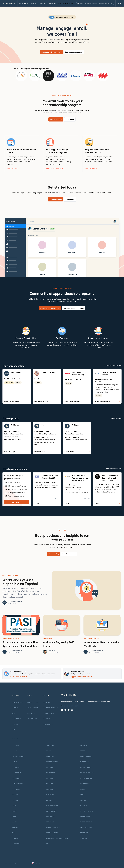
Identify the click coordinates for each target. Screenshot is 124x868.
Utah (82, 795)
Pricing (15, 708)
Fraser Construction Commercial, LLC (50, 477)
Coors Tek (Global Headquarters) (79, 373)
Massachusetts (53, 762)
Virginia (83, 805)
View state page (17, 452)
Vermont (84, 800)
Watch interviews (69, 554)
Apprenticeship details (17, 401)
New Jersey (51, 811)
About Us (47, 702)
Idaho (14, 816)
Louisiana (50, 745)
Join (14, 730)
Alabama (15, 745)
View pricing (70, 199)
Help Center (32, 708)
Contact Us (48, 724)
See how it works (14, 168)
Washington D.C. (87, 822)
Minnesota (50, 773)
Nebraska (50, 795)
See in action (91, 168)
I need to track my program (51, 52)
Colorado (16, 778)
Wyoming (84, 838)
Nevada (49, 800)
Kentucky (16, 844)
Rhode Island (86, 767)
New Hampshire (52, 805)
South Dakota (86, 778)
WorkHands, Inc (18, 372)
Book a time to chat (19, 677)
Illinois (15, 822)
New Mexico (51, 816)
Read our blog (54, 554)
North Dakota (52, 833)
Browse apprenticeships (113, 365)
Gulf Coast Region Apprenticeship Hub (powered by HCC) (80, 478)
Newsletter (32, 702)
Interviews (32, 719)
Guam (14, 805)
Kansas (15, 838)
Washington (85, 816)
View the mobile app (54, 168)
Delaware (16, 789)
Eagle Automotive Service (109, 373)
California (15, 425)
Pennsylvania (86, 756)
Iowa (14, 833)
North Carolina (53, 827)
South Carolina (87, 773)
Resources (16, 719)
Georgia (15, 800)
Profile (47, 503)
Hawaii (14, 811)
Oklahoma (84, 745)
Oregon (83, 751)
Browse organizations (114, 469)
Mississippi (51, 778)
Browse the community (74, 52)
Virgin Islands (86, 811)
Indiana (15, 827)
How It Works (17, 702)
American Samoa (19, 756)
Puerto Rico (85, 762)
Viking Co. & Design (49, 372)
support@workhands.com (81, 677)
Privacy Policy (49, 713)
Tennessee (85, 784)
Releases (31, 713)
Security (46, 719)
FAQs (14, 713)
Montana (50, 789)
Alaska (15, 751)
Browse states (116, 418)
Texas (44, 425)
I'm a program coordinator (50, 308)
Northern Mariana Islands (58, 838)
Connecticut (17, 784)
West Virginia (86, 827)
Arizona (15, 762)
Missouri (50, 784)
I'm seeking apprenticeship (74, 308)
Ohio (48, 844)
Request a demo (56, 119)
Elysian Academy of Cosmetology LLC (110, 477)
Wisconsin (84, 833)
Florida (15, 795)
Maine (48, 751)
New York (50, 822)
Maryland (50, 756)
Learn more (70, 119)
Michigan (75, 425)
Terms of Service (50, 708)
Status (15, 724)
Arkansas (16, 767)
